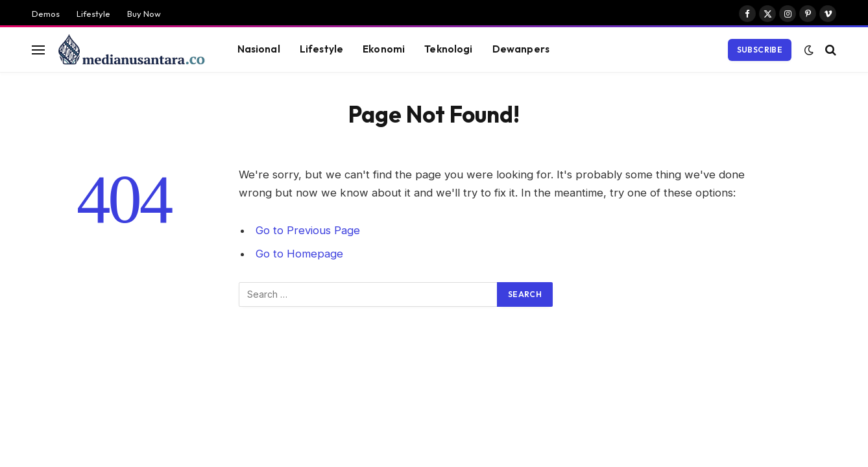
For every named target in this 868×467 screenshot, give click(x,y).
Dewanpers (521, 49)
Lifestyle (93, 14)
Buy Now (144, 14)
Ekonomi (384, 49)
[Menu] (38, 50)
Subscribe (760, 50)
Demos (46, 14)
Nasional (259, 49)
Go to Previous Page (308, 230)
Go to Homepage (299, 254)
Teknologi (448, 49)
